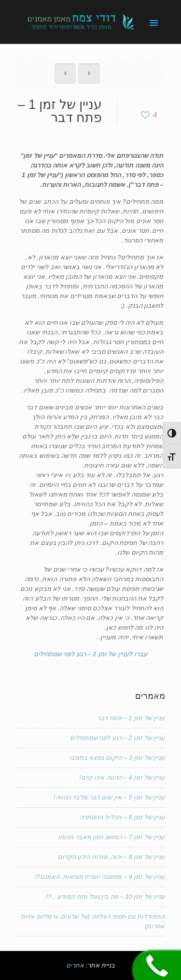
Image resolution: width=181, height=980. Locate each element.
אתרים (75, 965)
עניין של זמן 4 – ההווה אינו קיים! (122, 777)
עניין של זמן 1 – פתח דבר (131, 718)
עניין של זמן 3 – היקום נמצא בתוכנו (117, 758)
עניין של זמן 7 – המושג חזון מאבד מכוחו (111, 837)
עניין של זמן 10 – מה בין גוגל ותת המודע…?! (105, 897)
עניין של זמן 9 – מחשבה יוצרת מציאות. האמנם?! (100, 877)
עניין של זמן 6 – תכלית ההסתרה (122, 817)
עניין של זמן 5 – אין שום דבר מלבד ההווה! (109, 797)
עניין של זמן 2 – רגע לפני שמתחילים (118, 738)
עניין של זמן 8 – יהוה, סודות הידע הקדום (111, 857)
